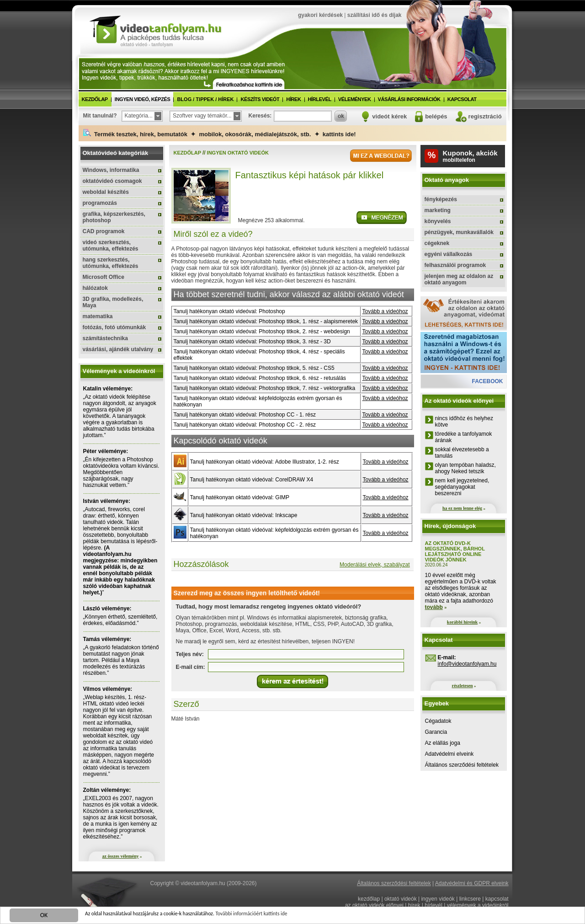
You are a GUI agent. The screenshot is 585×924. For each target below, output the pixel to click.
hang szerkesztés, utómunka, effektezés (111, 263)
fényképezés (441, 199)
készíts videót (260, 99)
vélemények (355, 99)
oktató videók (401, 899)
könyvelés (438, 221)
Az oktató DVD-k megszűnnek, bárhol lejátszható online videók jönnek (455, 551)
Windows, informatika (111, 170)
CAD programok (104, 231)
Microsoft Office (104, 277)
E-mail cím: (191, 667)
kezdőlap (95, 99)
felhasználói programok (455, 265)
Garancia (436, 732)
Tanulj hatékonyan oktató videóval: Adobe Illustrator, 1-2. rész (265, 462)
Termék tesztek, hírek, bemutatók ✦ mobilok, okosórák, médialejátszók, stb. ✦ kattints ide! (220, 133)
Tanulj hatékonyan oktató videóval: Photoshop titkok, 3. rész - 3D (252, 342)
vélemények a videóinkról (478, 905)
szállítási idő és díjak (375, 15)
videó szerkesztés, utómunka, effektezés (111, 246)
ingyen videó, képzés (143, 99)
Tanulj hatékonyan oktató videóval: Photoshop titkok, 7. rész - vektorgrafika (265, 388)
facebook (487, 381)
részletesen (462, 686)
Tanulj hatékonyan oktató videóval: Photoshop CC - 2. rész (245, 425)
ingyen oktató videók (238, 153)
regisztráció (485, 116)
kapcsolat (462, 99)
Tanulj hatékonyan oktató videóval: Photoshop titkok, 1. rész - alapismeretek (266, 321)
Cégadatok (438, 721)
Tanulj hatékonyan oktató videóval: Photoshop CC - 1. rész (245, 415)
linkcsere (470, 899)
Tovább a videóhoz (385, 311)
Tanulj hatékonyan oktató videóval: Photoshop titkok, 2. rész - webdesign (262, 331)
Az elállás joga (443, 743)
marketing (438, 210)
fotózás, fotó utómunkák (114, 327)
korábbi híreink (462, 622)
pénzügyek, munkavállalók (459, 232)
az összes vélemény (121, 856)
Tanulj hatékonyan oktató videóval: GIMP (240, 497)
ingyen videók (438, 899)
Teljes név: (190, 654)
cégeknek (437, 243)
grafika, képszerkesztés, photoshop (114, 217)
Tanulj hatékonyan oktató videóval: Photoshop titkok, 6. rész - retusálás (260, 378)
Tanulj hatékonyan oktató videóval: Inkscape (244, 515)
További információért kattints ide (287, 916)
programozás (100, 203)
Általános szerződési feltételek (462, 765)
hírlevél (320, 99)
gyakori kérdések (320, 15)
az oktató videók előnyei (374, 905)
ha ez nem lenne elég (462, 508)
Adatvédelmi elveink (449, 754)
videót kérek (389, 116)
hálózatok (95, 288)
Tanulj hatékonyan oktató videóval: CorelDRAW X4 (252, 480)
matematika (98, 316)
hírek (293, 99)
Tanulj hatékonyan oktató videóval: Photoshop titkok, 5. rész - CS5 (254, 368)
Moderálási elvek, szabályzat (375, 565)
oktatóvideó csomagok (112, 181)
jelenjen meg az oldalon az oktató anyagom (459, 279)
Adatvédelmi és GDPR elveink (472, 883)
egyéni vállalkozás (449, 254)
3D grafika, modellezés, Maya (113, 302)
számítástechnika (105, 338)
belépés (436, 116)
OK (44, 916)
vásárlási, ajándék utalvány (118, 349)
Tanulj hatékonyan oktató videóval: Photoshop (229, 311)
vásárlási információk (409, 99)
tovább (434, 607)
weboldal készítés (106, 192)
